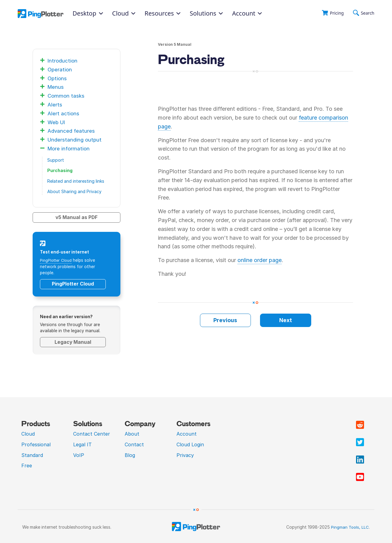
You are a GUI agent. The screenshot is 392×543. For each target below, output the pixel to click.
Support (56, 160)
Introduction (63, 61)
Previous (225, 320)
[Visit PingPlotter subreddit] (360, 425)
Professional (36, 444)
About (132, 434)
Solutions (206, 13)
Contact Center (92, 434)
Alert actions (64, 113)
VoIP (79, 455)
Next (286, 320)
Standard (32, 455)
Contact (134, 444)
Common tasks (67, 96)
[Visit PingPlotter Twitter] (360, 442)
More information (69, 148)
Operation (60, 69)
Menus (56, 87)
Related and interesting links (76, 181)
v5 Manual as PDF (77, 217)
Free (27, 466)
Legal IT (82, 444)
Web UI (57, 122)
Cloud (28, 434)
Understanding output (76, 140)
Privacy (185, 455)
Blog (130, 455)
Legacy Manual (73, 342)
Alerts (55, 104)
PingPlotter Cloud (57, 260)
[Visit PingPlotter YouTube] (360, 477)
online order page (260, 260)
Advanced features (72, 131)
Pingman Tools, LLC (349, 527)
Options (58, 78)
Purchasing (60, 170)
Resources (162, 13)
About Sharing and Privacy (74, 191)
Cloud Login (190, 444)
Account (247, 13)
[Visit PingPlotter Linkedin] (360, 460)
